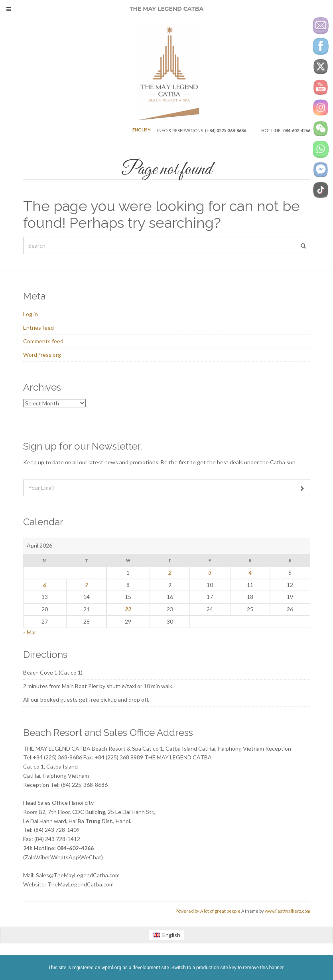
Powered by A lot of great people (208, 911)
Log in (31, 314)
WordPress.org (42, 355)
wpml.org (111, 968)
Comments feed (43, 341)
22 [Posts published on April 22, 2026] (128, 609)
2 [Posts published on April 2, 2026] (170, 572)
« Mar (30, 632)
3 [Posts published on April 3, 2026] (210, 572)
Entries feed (38, 328)
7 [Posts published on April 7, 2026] (87, 585)
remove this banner (263, 968)
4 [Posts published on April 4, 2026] (250, 572)
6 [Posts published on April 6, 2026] (45, 585)
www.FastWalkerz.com (288, 911)
